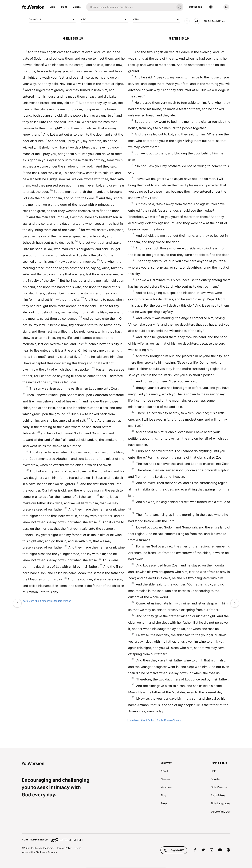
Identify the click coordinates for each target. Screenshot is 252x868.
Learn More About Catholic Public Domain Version (154, 720)
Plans (64, 7)
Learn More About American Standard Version (46, 601)
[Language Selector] (211, 7)
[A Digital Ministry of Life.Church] (126, 838)
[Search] (131, 7)
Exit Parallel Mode (214, 21)
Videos (77, 7)
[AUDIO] (187, 21)
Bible (53, 7)
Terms (78, 848)
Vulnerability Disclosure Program (39, 852)
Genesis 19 (52, 20)
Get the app (195, 7)
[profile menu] (224, 7)
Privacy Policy (64, 848)
